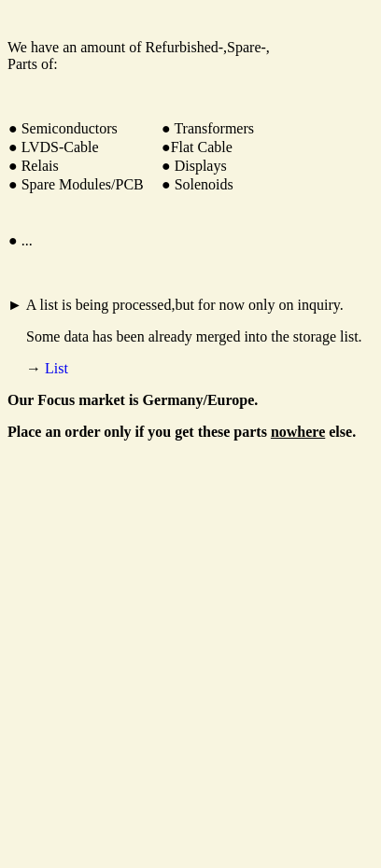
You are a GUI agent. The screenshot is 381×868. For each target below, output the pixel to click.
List (56, 368)
